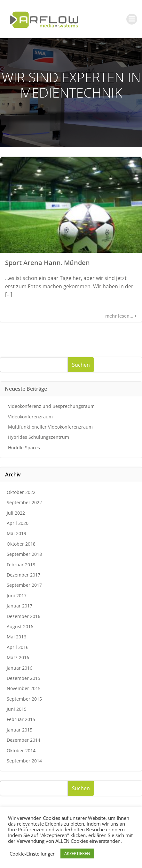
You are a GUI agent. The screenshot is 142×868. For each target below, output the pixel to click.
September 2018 (24, 554)
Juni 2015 (17, 709)
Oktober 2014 (21, 750)
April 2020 (18, 523)
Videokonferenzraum (30, 417)
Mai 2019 (16, 533)
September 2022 (24, 502)
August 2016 (20, 626)
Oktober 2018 (21, 544)
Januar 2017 (20, 606)
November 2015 (24, 688)
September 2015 (24, 699)
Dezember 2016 (24, 616)
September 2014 (24, 761)
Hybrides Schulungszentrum (39, 437)
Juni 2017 (17, 596)
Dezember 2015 (24, 678)
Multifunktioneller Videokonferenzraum (50, 427)
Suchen (81, 365)
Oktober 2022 (21, 492)
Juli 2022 (16, 513)
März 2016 (18, 657)
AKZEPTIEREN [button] (77, 853)
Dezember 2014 (24, 740)
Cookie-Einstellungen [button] (33, 854)
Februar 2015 (21, 719)
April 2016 (18, 647)
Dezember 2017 (24, 575)
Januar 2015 (20, 730)
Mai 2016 (16, 637)
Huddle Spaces (24, 448)
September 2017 (24, 585)
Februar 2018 (21, 565)
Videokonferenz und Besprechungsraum (51, 406)
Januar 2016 (20, 668)
